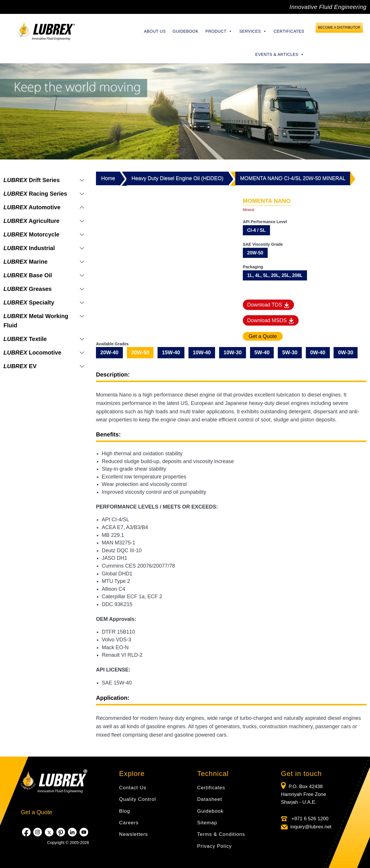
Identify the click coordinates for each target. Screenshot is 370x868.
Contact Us (133, 788)
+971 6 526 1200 (309, 819)
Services (253, 31)
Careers (129, 823)
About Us (155, 31)
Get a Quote (37, 812)
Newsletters (134, 834)
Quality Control (137, 799)
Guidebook (185, 31)
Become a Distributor (339, 27)
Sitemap (207, 823)
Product (219, 31)
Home (108, 178)
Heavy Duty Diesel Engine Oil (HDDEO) (177, 178)
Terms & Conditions (221, 834)
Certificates (289, 31)
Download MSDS (271, 321)
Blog (125, 811)
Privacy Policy (214, 846)
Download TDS (268, 305)
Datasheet (210, 799)
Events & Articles (280, 54)
